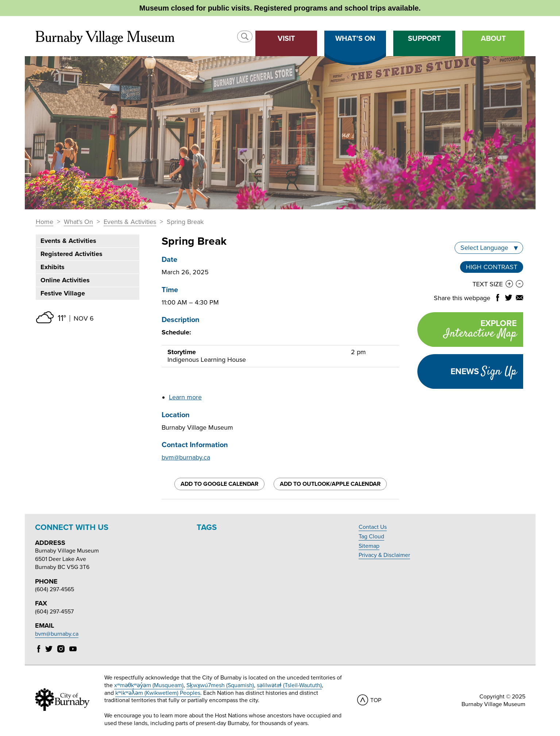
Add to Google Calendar (219, 484)
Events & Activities (130, 222)
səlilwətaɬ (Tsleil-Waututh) (289, 685)
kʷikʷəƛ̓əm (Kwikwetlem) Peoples (158, 693)
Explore (467, 330)
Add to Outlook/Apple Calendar (330, 484)
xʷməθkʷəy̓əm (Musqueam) (149, 685)
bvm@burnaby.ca (186, 457)
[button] (245, 36)
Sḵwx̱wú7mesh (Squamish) (220, 685)
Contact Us (373, 527)
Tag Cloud (371, 536)
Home (45, 222)
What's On (78, 222)
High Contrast (492, 267)
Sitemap (369, 546)
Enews (484, 372)
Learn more (185, 397)
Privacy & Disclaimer (384, 555)
